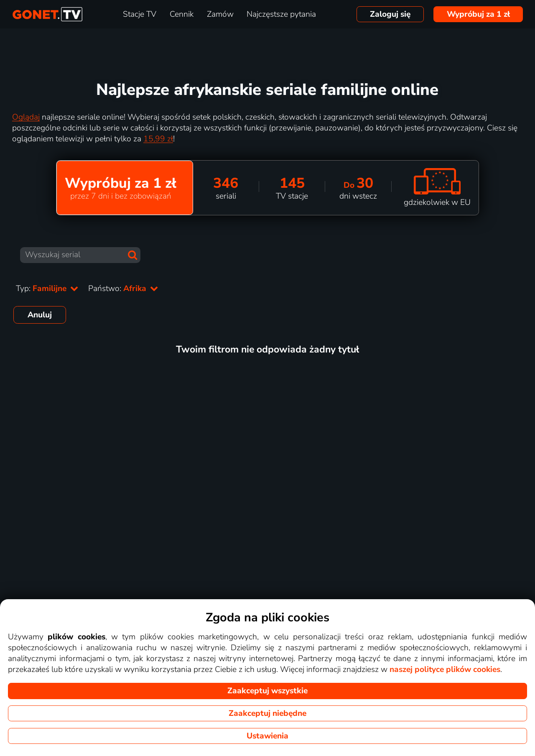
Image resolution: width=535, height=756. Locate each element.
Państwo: (123, 289)
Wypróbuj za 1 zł (478, 14)
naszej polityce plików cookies (445, 669)
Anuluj (40, 315)
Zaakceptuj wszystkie (267, 691)
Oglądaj (26, 117)
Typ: (47, 289)
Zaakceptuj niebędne (267, 713)
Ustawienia (267, 736)
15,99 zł (158, 139)
